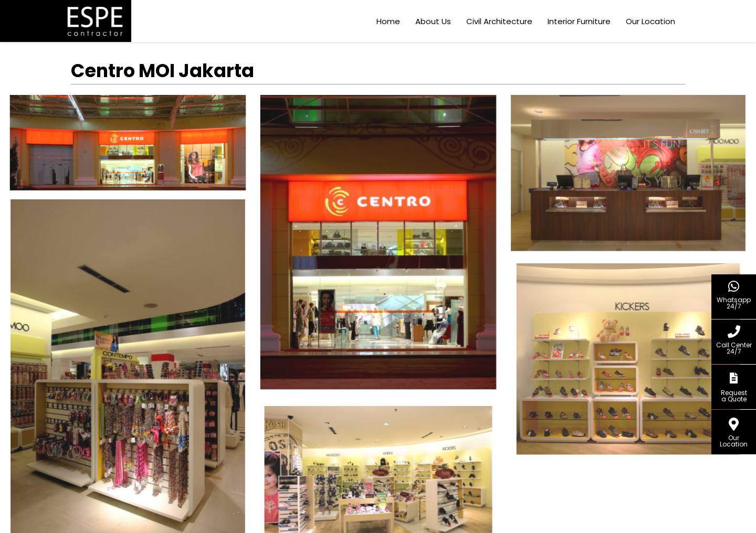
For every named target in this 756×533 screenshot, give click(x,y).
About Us (434, 21)
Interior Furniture (580, 21)
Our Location (652, 21)
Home (389, 21)
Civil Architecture (500, 21)
